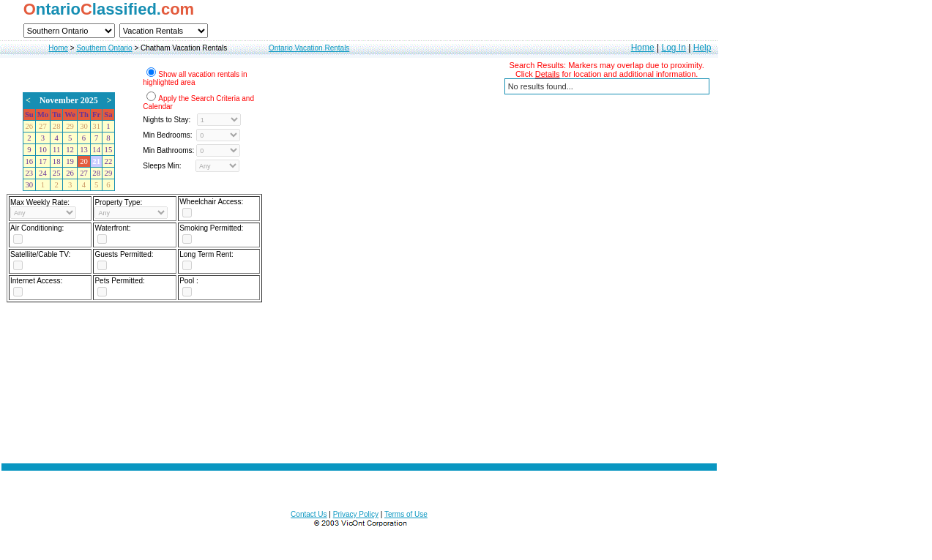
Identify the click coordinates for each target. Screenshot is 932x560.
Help (702, 48)
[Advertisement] (359, 378)
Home (58, 48)
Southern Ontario (104, 48)
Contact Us (309, 514)
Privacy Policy (356, 514)
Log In (673, 48)
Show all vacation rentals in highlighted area (195, 78)
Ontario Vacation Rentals (309, 48)
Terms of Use (406, 514)
